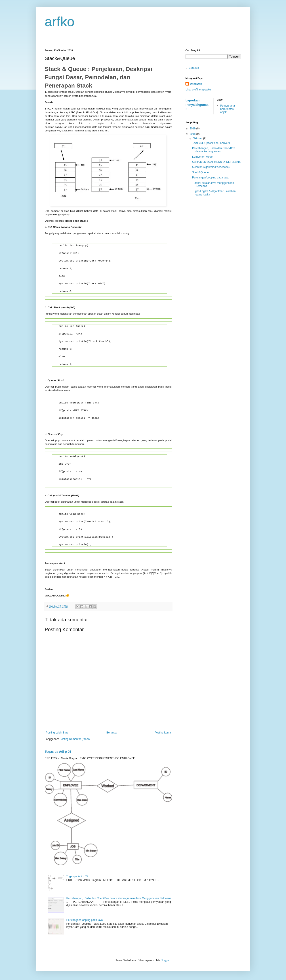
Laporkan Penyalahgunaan (197, 105)
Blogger (165, 960)
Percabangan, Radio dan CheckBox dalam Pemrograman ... (213, 150)
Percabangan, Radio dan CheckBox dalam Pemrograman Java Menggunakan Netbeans (119, 898)
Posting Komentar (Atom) (75, 739)
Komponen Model (203, 157)
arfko (60, 22)
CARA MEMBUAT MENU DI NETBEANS (216, 162)
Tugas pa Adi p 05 (58, 752)
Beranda (111, 733)
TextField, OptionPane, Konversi (211, 143)
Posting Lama (163, 733)
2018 (193, 134)
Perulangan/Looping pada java (85, 920)
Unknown (196, 84)
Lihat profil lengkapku (198, 90)
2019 (193, 129)
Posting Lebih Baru (57, 733)
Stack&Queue (200, 172)
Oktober (198, 138)
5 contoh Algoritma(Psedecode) (211, 167)
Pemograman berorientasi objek (228, 109)
